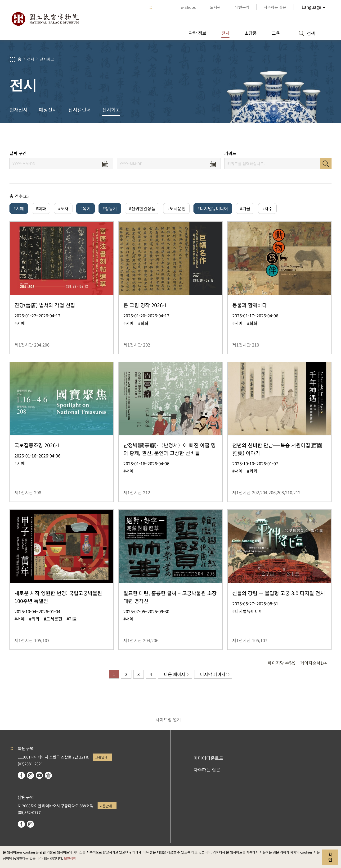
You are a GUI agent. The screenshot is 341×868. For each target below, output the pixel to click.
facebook (21, 775)
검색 (326, 164)
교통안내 (101, 757)
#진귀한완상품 (142, 208)
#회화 (41, 208)
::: (150, 7)
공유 (285, 137)
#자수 (267, 208)
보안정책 (70, 858)
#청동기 (110, 208)
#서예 (19, 208)
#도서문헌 (176, 208)
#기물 (245, 208)
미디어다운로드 (208, 758)
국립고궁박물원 (45, 19)
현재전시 (18, 110)
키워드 (230, 153)
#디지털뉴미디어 (213, 208)
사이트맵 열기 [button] (168, 719)
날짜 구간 (18, 153)
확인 (330, 857)
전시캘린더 (79, 110)
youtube (39, 775)
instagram (30, 775)
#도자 (63, 208)
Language (311, 7)
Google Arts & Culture (48, 775)
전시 (31, 59)
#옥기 (85, 208)
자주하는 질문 (207, 770)
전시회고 (47, 59)
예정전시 (48, 110)
